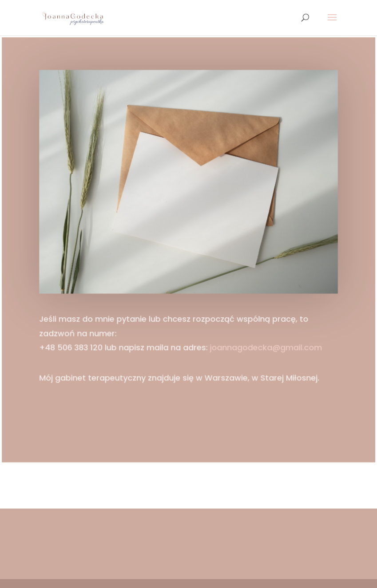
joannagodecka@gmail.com (265, 346)
